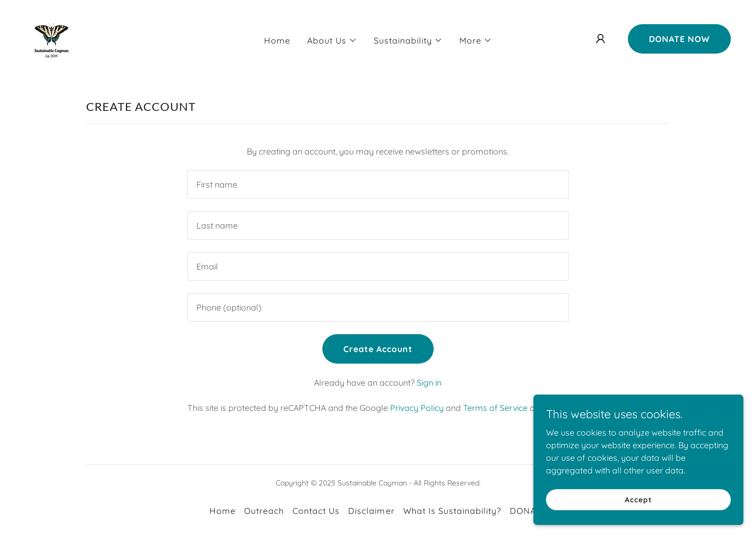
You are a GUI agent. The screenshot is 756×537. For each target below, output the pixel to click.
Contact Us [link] (316, 511)
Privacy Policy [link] (417, 408)
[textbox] (378, 184)
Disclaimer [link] (371, 511)
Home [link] (277, 40)
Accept (638, 499)
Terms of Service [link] (495, 408)
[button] (332, 40)
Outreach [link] (264, 511)
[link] (51, 38)
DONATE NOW (679, 39)
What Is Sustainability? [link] (452, 511)
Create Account (378, 349)
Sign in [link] (429, 383)
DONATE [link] (528, 511)
